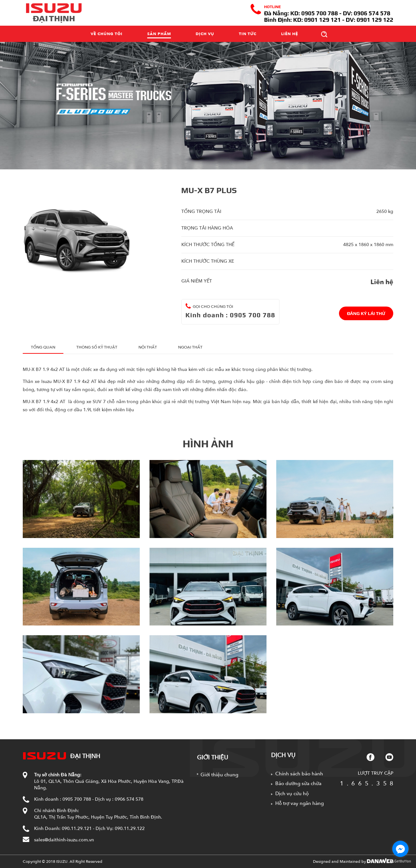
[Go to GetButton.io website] (400, 861)
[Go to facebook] (400, 849)
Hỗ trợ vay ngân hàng (299, 803)
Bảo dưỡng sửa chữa (298, 783)
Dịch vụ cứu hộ (292, 794)
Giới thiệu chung (219, 775)
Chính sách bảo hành (299, 774)
